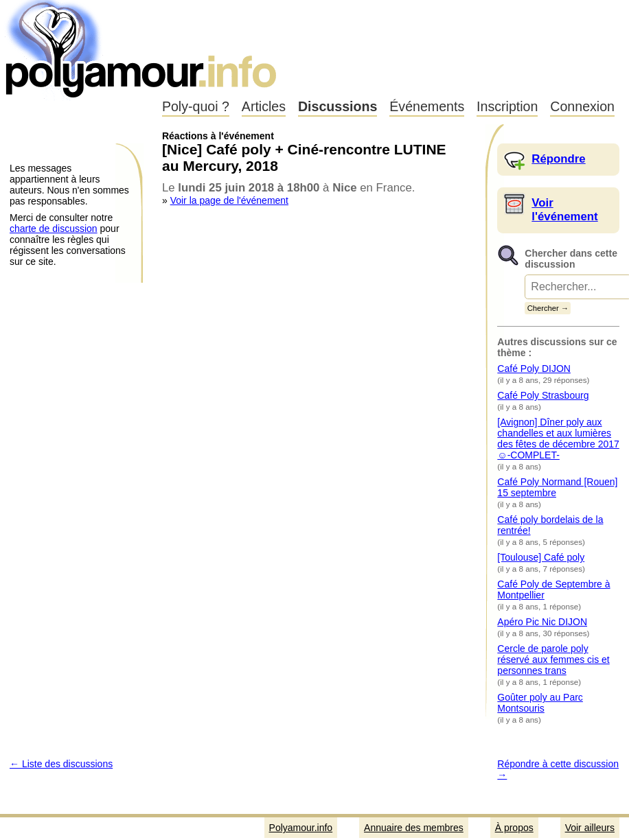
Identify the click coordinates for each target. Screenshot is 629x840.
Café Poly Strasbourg (543, 395)
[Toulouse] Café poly (541, 557)
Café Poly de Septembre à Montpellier (553, 590)
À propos (514, 828)
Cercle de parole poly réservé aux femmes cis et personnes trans (553, 660)
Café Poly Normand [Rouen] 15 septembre (557, 487)
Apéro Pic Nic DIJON (542, 622)
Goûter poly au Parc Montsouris (540, 703)
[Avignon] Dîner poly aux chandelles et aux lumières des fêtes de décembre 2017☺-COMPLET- (558, 439)
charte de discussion (54, 229)
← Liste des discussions (61, 764)
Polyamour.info (142, 48)
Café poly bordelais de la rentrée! (550, 525)
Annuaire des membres (414, 828)
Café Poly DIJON (534, 369)
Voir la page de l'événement (229, 200)
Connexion (582, 106)
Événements (427, 106)
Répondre (558, 159)
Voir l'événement (564, 210)
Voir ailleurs (590, 828)
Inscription (507, 106)
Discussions (338, 106)
